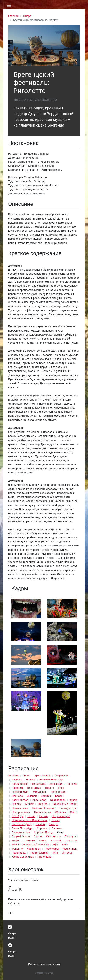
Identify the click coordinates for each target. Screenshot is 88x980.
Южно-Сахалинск (23, 857)
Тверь (15, 840)
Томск (43, 840)
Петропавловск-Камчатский (30, 820)
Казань (60, 796)
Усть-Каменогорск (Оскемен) (30, 844)
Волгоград (56, 784)
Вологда (72, 784)
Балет (12, 938)
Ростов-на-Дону (22, 824)
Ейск (61, 788)
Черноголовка (39, 853)
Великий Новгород (51, 780)
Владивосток (20, 784)
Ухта (65, 844)
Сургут (38, 836)
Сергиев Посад (43, 832)
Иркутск (46, 796)
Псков (55, 820)
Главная (13, 16)
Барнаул (17, 780)
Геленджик (34, 788)
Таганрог (71, 836)
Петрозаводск (61, 816)
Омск (73, 812)
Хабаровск (34, 849)
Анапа (26, 776)
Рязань (40, 824)
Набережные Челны (64, 804)
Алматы (13, 776)
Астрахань (61, 776)
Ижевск (32, 796)
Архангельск (42, 776)
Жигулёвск (40, 792)
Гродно (50, 788)
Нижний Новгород (44, 808)
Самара (54, 824)
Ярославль (44, 857)
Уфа (55, 844)
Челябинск (70, 849)
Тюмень (56, 840)
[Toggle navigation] (9, 5)
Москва (42, 804)
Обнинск (61, 812)
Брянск (31, 780)
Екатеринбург (20, 792)
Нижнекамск (20, 808)
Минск (30, 804)
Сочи (60, 832)
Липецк (16, 804)
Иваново (17, 796)
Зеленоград (58, 792)
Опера (27, 16)
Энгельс (67, 853)
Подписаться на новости (44, 964)
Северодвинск (21, 832)
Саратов (57, 828)
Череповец (19, 853)
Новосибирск (43, 812)
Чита (55, 853)
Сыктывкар (54, 836)
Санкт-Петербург (22, 828)
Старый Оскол (21, 836)
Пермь (43, 816)
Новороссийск (21, 812)
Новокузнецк (68, 808)
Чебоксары (52, 849)
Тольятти (29, 840)
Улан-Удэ (71, 840)
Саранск (42, 828)
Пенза (31, 816)
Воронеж (17, 788)
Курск (73, 800)
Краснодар (39, 800)
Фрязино (17, 849)
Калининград (20, 800)
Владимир (39, 784)
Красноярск (58, 800)
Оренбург (18, 816)
